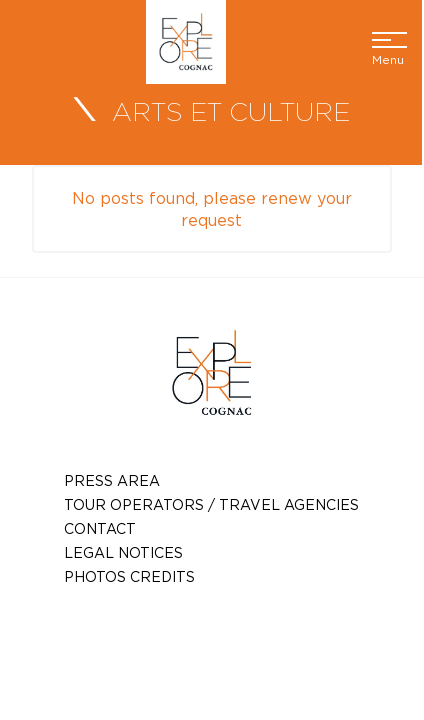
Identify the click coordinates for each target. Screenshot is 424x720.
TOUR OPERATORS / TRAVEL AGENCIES (211, 504)
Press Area (112, 480)
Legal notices (123, 552)
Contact (100, 528)
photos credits (129, 576)
